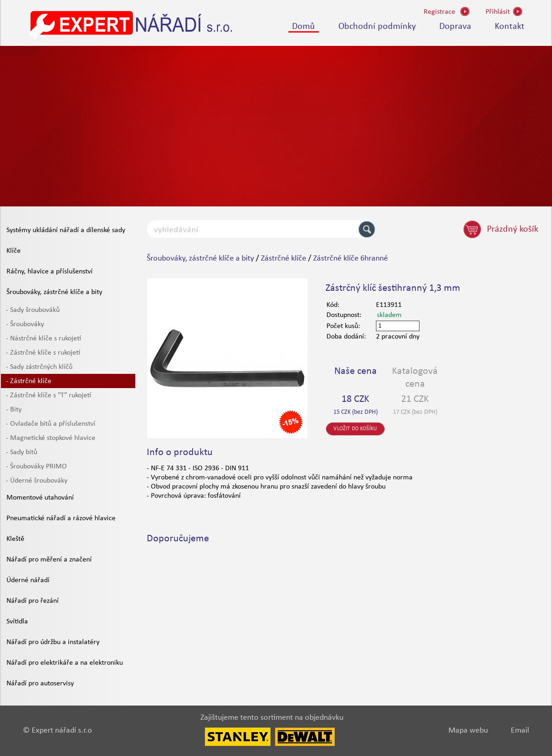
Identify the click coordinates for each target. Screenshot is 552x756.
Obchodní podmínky (377, 27)
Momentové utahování (40, 498)
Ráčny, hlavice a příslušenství (50, 272)
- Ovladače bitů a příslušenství (51, 424)
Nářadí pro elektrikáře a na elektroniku (65, 663)
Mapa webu (468, 731)
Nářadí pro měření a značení (49, 560)
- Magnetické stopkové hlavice (51, 438)
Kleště (15, 539)
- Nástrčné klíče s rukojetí (44, 339)
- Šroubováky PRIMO (36, 467)
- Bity (14, 410)
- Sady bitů (22, 452)
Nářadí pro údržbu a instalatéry (53, 642)
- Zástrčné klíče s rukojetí (43, 353)
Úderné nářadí (28, 580)
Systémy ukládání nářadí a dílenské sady (66, 230)
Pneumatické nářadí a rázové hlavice (61, 518)
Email (520, 731)
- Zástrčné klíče (29, 381)
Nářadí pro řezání (33, 601)
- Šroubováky (25, 324)
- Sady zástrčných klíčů (39, 367)
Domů (304, 27)
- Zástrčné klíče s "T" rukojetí (49, 395)
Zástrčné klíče (284, 258)
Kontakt (510, 27)
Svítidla (17, 622)
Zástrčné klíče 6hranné (351, 258)
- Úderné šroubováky (37, 481)
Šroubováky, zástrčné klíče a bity (54, 292)
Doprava (455, 27)
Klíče (14, 251)
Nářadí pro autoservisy (40, 684)
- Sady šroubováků (33, 310)
